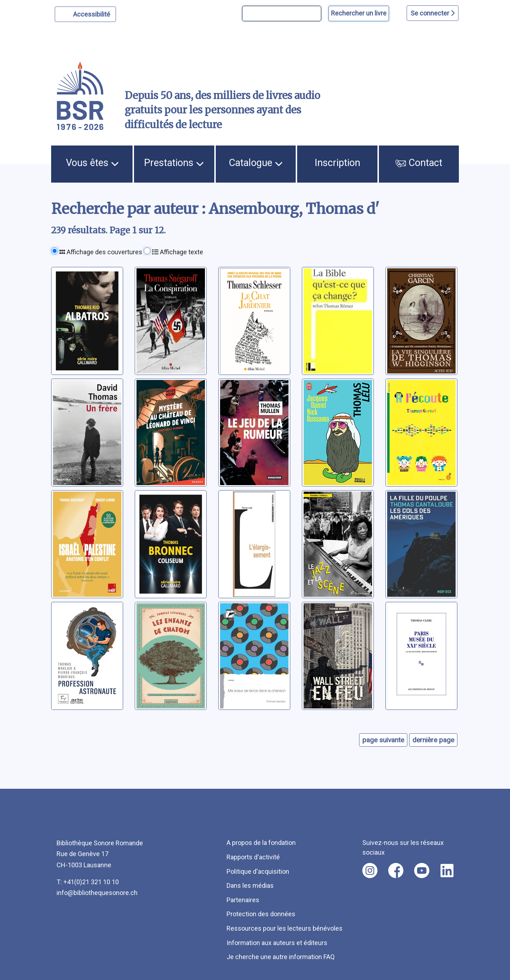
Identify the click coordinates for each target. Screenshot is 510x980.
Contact (419, 163)
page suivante (383, 740)
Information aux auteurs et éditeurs (277, 943)
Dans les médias (250, 885)
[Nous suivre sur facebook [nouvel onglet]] (396, 871)
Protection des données (261, 914)
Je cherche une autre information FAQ (281, 957)
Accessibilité (93, 13)
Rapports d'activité (253, 857)
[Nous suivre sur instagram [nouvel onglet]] (370, 871)
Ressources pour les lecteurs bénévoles (285, 928)
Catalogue (256, 163)
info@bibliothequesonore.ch (97, 893)
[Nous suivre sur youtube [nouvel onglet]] (422, 871)
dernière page (433, 740)
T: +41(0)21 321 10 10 (88, 882)
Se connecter (433, 13)
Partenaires (243, 900)
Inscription (337, 163)
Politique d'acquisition (258, 871)
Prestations (174, 163)
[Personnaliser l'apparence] (86, 14)
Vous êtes (92, 163)
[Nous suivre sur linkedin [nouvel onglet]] (447, 871)
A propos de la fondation (261, 843)
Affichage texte (178, 252)
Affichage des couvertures (101, 252)
